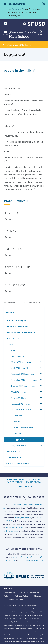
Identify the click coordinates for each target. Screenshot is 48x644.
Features (18, 416)
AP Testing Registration (17, 326)
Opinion (18, 434)
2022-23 (38, 557)
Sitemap (37, 596)
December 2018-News (19, 45)
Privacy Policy (22, 596)
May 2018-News (18, 445)
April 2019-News (19, 398)
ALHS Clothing (13, 338)
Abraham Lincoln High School (24, 479)
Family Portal (34, 482)
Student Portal (24, 486)
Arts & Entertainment (24, 428)
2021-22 (10, 561)
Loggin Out (19, 439)
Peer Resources (14, 451)
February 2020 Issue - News (23, 374)
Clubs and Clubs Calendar (18, 463)
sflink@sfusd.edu (23, 518)
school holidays (11, 531)
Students (10, 312)
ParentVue (17, 9)
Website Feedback (16, 599)
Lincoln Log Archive (17, 356)
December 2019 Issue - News (24, 380)
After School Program (16, 320)
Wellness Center (14, 457)
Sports (17, 422)
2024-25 (18, 557)
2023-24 (28, 557)
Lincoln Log (11, 350)
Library (10, 344)
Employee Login (15, 482)
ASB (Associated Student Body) (21, 332)
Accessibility (10, 593)
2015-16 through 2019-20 (30, 561)
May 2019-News (18, 392)
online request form (14, 528)
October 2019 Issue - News (23, 386)
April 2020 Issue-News (21, 368)
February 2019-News (20, 404)
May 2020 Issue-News (21, 362)
